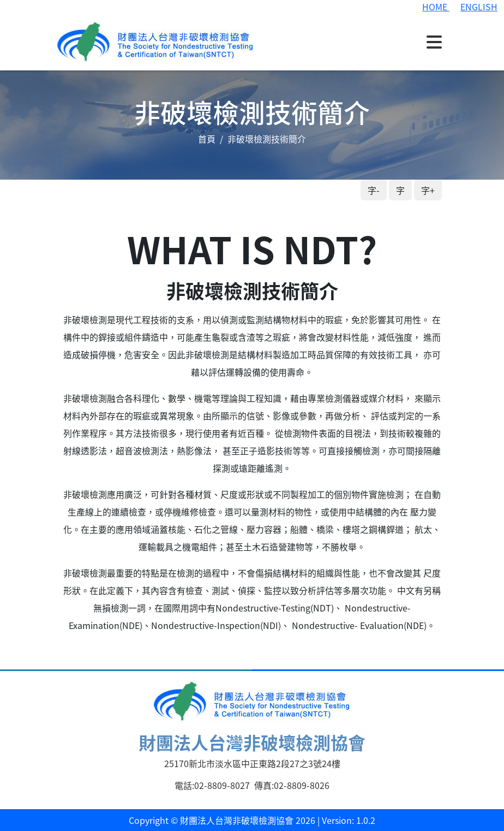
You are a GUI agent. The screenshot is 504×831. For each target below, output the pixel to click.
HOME (436, 7)
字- (374, 190)
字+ (428, 190)
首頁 (207, 139)
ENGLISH (479, 7)
